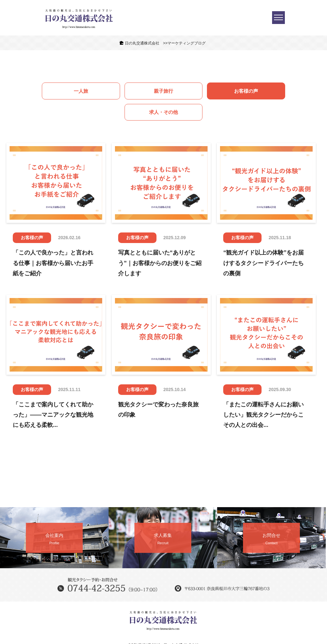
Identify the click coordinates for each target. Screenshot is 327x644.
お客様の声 (194, 91)
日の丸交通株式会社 (142, 43)
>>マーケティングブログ (184, 43)
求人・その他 (256, 91)
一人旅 (71, 91)
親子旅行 (133, 91)
